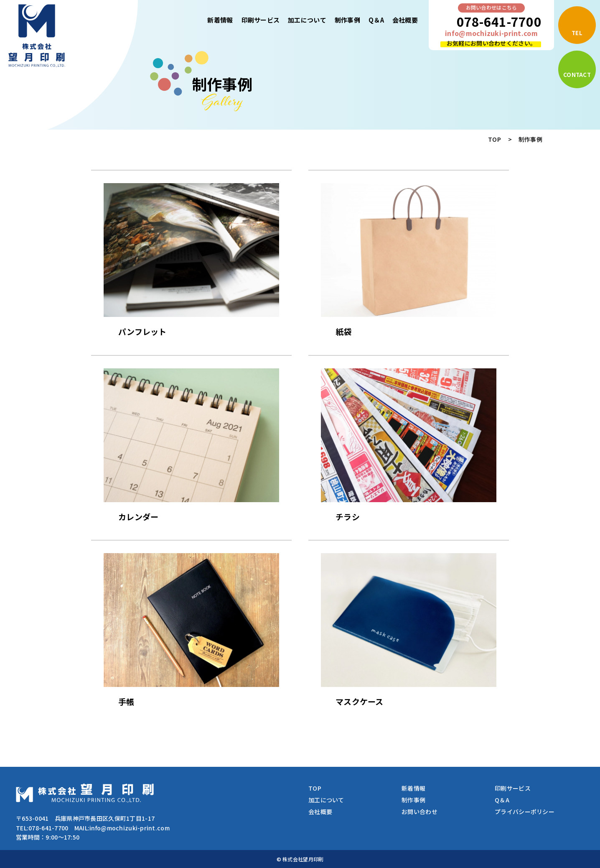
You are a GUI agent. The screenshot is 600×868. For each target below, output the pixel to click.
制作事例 (347, 20)
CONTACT (577, 75)
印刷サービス (261, 20)
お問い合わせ (419, 812)
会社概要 (405, 20)
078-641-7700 (499, 21)
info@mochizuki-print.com (491, 33)
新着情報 (220, 20)
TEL (577, 33)
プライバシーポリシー (525, 812)
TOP (494, 139)
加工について (307, 20)
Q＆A (376, 20)
